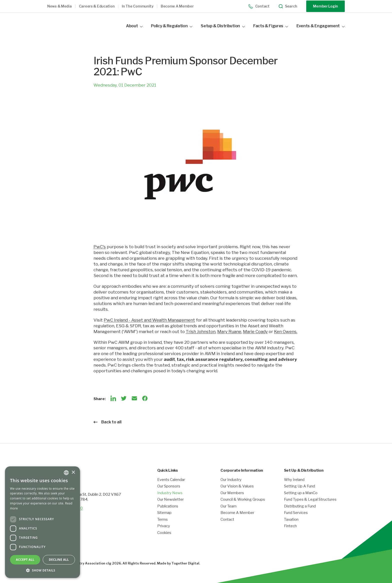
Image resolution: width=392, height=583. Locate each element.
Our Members (232, 493)
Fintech (290, 526)
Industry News (170, 493)
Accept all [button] (25, 560)
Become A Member (237, 513)
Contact (259, 6)
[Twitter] (124, 398)
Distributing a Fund (300, 506)
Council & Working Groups (243, 500)
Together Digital (185, 563)
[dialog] (42, 522)
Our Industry (231, 480)
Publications (168, 506)
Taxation (291, 520)
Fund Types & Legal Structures (310, 500)
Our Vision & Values (237, 486)
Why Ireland (294, 480)
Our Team (228, 506)
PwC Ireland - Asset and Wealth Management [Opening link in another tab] (149, 320)
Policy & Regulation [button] (172, 26)
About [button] (134, 26)
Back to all (107, 422)
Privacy (164, 526)
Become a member (177, 6)
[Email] (134, 398)
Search (288, 6)
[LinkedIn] (113, 398)
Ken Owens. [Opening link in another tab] (286, 332)
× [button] (73, 473)
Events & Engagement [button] (321, 26)
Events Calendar (171, 480)
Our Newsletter (170, 500)
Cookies (164, 533)
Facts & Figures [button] (271, 26)
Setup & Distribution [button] (223, 26)
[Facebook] (145, 398)
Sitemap (164, 513)
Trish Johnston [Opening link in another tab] (201, 332)
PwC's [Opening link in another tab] (100, 247)
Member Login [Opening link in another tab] (325, 6)
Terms (162, 520)
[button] (63, 6)
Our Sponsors (169, 486)
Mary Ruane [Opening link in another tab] (229, 332)
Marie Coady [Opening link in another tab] (255, 332)
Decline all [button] (59, 560)
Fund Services (296, 513)
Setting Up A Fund (299, 486)
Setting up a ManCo (301, 493)
